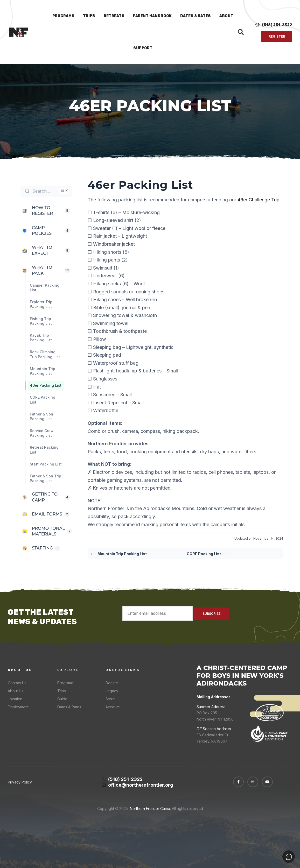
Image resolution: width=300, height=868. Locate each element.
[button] (241, 32)
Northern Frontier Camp (149, 809)
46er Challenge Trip (259, 200)
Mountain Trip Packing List (119, 554)
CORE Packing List (207, 554)
